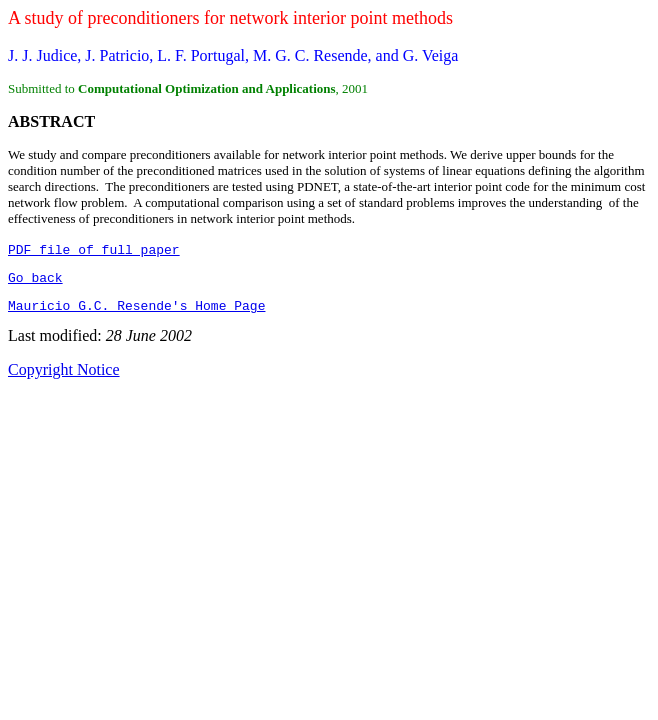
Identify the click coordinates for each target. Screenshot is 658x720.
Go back (35, 283)
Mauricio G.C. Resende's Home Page (136, 314)
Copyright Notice (64, 378)
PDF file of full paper (94, 252)
